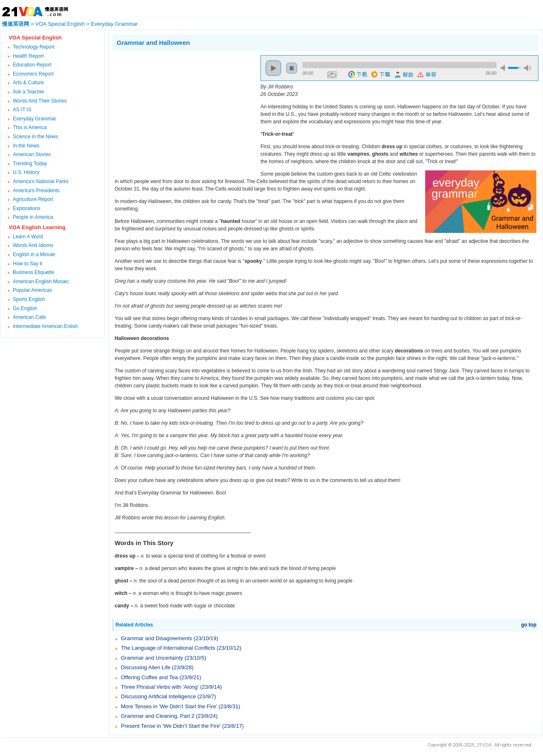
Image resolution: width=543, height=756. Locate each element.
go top (529, 625)
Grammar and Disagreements (156, 638)
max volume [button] (528, 68)
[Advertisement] (182, 113)
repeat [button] (333, 75)
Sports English (29, 299)
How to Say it (28, 264)
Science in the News (36, 137)
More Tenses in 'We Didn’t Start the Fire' (169, 706)
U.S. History (26, 172)
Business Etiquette (33, 272)
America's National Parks (41, 181)
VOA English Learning (37, 227)
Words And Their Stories (40, 101)
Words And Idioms (33, 245)
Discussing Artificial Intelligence (158, 696)
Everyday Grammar (114, 24)
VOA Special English (60, 24)
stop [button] (292, 68)
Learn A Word (28, 237)
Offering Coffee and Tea (149, 677)
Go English (25, 308)
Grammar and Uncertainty (152, 658)
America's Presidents (36, 191)
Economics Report (33, 74)
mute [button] (504, 68)
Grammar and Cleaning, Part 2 (158, 716)
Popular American (33, 290)
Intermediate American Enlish (45, 326)
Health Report (28, 56)
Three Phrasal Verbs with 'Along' (160, 687)
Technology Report (34, 47)
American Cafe (29, 317)
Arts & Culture (28, 83)
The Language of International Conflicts (168, 648)
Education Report (32, 65)
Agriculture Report (33, 199)
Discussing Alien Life (146, 667)
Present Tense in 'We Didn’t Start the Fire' (171, 726)
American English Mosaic (41, 281)
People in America (33, 217)
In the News (26, 146)
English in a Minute (34, 254)
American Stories (32, 154)
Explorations (27, 208)
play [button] (273, 68)
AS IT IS (22, 110)
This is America (30, 127)
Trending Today (30, 164)
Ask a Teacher (29, 92)
